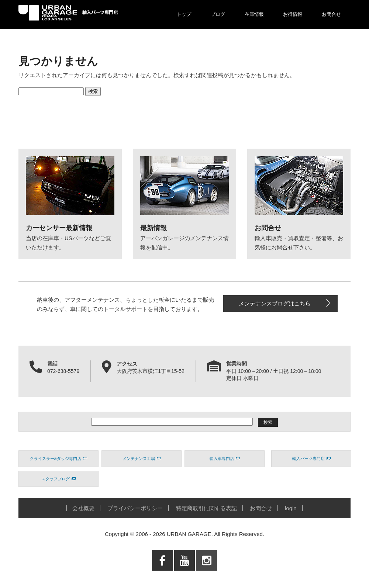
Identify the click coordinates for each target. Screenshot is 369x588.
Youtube (185, 575)
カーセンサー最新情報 (59, 228)
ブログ (218, 14)
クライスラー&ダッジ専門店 (58, 459)
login (291, 508)
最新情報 (154, 228)
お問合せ (331, 14)
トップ (184, 14)
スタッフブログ (58, 479)
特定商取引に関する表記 (206, 508)
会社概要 (83, 508)
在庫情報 (254, 14)
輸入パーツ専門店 (311, 459)
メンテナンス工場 (142, 459)
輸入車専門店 (225, 459)
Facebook (162, 575)
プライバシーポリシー (135, 508)
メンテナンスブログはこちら (275, 303)
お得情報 (293, 14)
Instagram (207, 575)
